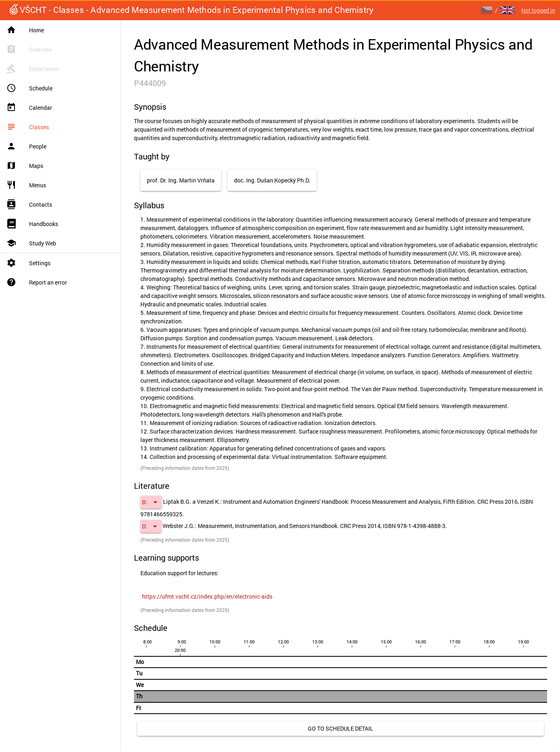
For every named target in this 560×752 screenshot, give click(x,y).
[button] (151, 502)
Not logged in (538, 10)
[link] (207, 597)
